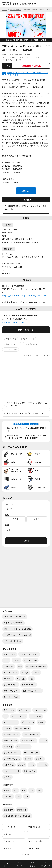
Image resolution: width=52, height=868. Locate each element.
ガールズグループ (11, 722)
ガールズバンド (28, 722)
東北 (16, 790)
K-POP (41, 722)
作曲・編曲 (21, 679)
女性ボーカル (24, 710)
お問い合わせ (34, 848)
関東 (24, 790)
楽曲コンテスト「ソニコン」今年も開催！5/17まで (27, 429)
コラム (31, 834)
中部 (32, 790)
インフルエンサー (11, 673)
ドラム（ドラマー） (10, 741)
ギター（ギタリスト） (11, 734)
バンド (6, 660)
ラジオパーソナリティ (12, 759)
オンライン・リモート (12, 771)
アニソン (43, 741)
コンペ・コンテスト (31, 753)
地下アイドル (9, 765)
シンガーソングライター (35, 57)
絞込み (33, 866)
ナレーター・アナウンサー (36, 666)
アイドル (16, 660)
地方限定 (7, 777)
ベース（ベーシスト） (31, 734)
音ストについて (10, 841)
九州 (18, 796)
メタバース (43, 765)
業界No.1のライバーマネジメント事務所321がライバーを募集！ (28, 74)
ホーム (7, 866)
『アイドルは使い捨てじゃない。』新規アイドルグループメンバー (26, 404)
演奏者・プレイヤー (11, 691)
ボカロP (22, 765)
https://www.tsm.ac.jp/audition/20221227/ (25, 296)
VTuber (36, 673)
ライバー (7, 728)
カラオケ (28, 759)
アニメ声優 (8, 747)
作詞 (31, 679)
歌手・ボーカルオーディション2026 (17, 629)
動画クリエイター (29, 685)
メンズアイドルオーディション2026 (17, 635)
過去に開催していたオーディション (17, 816)
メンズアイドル (32, 344)
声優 (20, 666)
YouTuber (8, 679)
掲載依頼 (8, 848)
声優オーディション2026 (13, 623)
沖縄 (26, 796)
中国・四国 (8, 796)
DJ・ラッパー (9, 666)
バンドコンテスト (23, 747)
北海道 (7, 790)
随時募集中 (22, 810)
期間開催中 (8, 810)
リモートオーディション (13, 641)
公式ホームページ (26, 330)
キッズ (32, 765)
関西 (40, 790)
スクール (7, 834)
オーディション (10, 827)
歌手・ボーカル (17, 57)
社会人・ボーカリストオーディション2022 (24, 413)
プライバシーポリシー (38, 841)
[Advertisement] (26, 378)
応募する (26, 191)
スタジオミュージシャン (32, 691)
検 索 (26, 541)
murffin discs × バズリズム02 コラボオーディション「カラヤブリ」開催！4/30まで (27, 437)
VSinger (25, 673)
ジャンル (19, 866)
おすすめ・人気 (11, 349)
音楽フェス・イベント (12, 753)
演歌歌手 (39, 759)
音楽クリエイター (11, 685)
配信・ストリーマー (22, 728)
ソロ (6, 716)
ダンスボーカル (29, 339)
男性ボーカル (11, 339)
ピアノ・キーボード (29, 741)
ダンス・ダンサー (16, 60)
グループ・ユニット (13, 344)
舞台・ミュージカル (11, 697)
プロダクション (35, 827)
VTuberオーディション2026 (15, 617)
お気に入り (46, 866)
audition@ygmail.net (13, 322)
